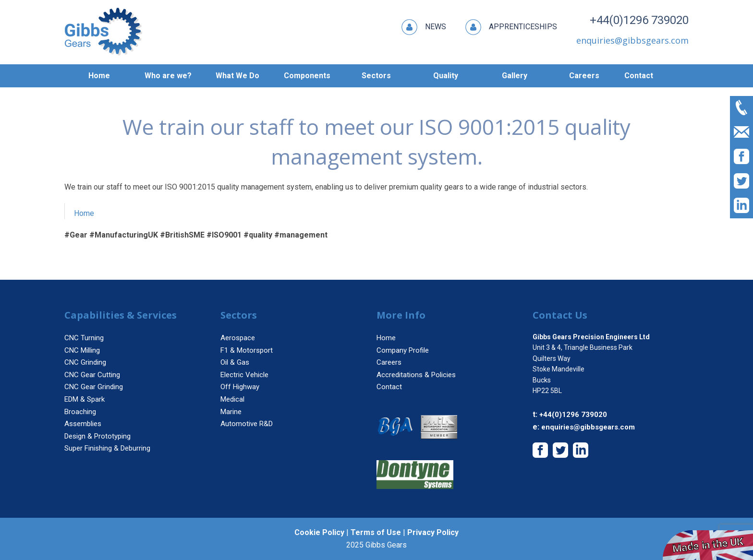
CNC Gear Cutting (92, 375)
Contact (639, 76)
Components (307, 76)
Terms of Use (376, 532)
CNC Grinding (85, 362)
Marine (231, 412)
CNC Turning (84, 338)
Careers (584, 76)
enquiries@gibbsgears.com (588, 427)
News (424, 27)
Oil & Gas (235, 362)
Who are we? (168, 76)
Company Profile (403, 350)
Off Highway (240, 387)
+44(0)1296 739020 (639, 20)
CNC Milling (82, 350)
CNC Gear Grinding (94, 387)
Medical (232, 399)
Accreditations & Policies (416, 375)
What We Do (237, 76)
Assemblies (83, 424)
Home (99, 76)
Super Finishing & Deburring (107, 448)
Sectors (376, 76)
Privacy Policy (433, 532)
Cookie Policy (319, 532)
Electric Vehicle (244, 375)
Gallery (515, 76)
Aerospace (238, 338)
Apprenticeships (511, 27)
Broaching (80, 412)
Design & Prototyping (97, 436)
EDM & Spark (85, 399)
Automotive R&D (247, 424)
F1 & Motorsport (247, 350)
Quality (446, 76)
